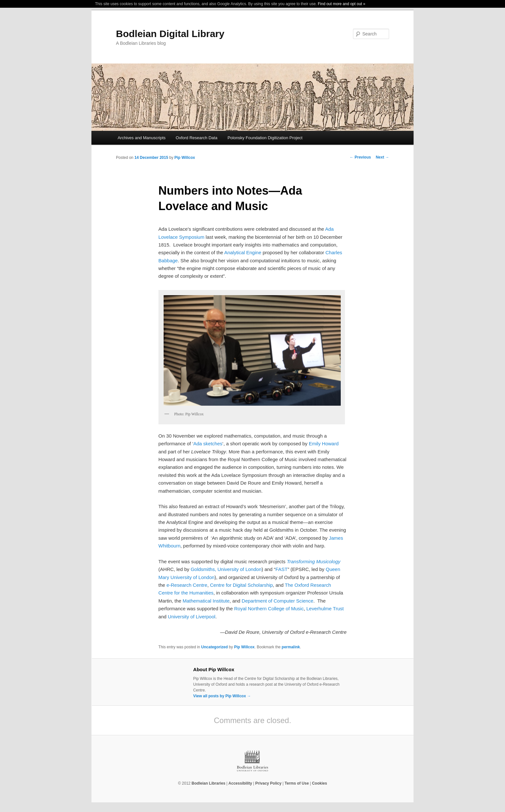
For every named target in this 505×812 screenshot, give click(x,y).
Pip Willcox (185, 158)
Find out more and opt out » (342, 4)
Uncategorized (215, 647)
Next (382, 157)
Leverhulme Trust (325, 609)
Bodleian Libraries (209, 783)
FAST (281, 569)
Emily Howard (324, 444)
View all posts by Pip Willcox (222, 696)
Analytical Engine (243, 252)
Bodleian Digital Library (170, 34)
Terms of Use (297, 783)
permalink (291, 647)
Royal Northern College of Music (269, 609)
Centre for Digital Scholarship (241, 585)
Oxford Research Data (197, 138)
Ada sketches (208, 444)
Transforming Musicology (313, 561)
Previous (360, 157)
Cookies (320, 783)
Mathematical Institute (206, 601)
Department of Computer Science (277, 601)
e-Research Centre (187, 585)
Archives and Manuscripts (142, 138)
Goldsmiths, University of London (226, 569)
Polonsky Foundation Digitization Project (265, 138)
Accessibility (240, 783)
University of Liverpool (192, 617)
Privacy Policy (268, 783)
